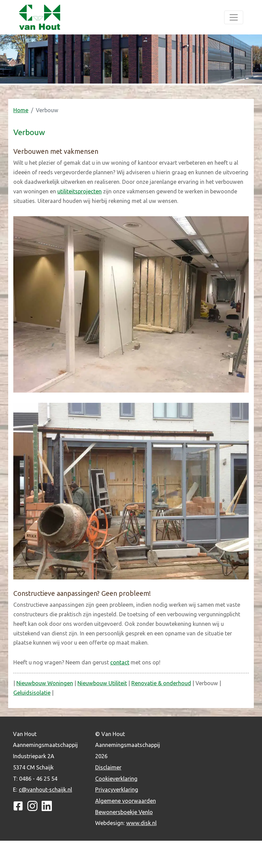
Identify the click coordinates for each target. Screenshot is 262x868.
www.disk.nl (141, 823)
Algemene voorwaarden (126, 801)
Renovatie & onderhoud (161, 683)
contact (120, 662)
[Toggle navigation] (234, 17)
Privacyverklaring (117, 790)
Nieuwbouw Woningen (45, 683)
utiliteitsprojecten (79, 191)
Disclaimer (108, 767)
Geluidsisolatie (32, 693)
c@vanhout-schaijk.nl (45, 790)
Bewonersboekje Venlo (124, 812)
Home (21, 110)
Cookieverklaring (116, 779)
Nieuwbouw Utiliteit (102, 683)
